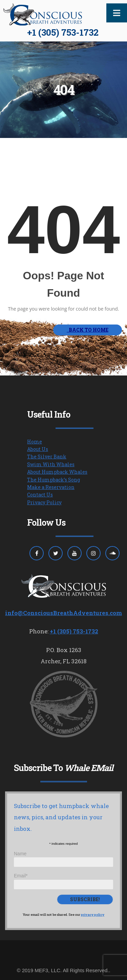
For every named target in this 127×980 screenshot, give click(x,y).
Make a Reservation (51, 487)
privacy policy (93, 915)
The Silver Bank (47, 457)
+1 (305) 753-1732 (63, 32)
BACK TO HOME (88, 330)
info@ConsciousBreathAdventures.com (63, 613)
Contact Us (40, 495)
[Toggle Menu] (117, 13)
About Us (38, 449)
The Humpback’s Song (54, 480)
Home (35, 442)
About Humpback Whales (57, 472)
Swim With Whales (51, 464)
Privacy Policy (44, 502)
